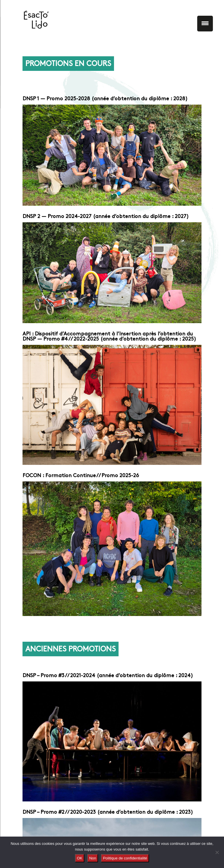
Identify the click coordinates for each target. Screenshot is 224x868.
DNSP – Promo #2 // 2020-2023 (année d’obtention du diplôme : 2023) (108, 812)
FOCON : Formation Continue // (61, 476)
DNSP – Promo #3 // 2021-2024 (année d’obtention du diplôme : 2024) (108, 676)
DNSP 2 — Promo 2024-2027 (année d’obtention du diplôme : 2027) (106, 217)
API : (29, 334)
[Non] (217, 852)
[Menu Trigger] (205, 24)
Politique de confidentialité (125, 858)
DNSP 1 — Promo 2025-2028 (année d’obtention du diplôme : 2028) (105, 99)
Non (93, 858)
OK (80, 858)
